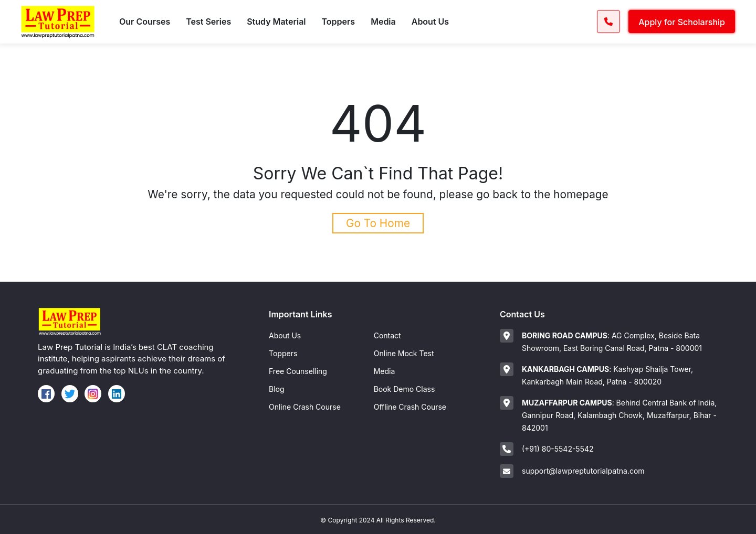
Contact (387, 335)
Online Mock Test (404, 353)
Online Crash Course (305, 407)
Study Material (276, 22)
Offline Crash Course (410, 407)
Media (383, 22)
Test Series (208, 22)
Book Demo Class (405, 389)
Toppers (339, 22)
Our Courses (145, 22)
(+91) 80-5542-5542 (558, 449)
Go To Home (378, 223)
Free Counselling (298, 371)
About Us (430, 22)
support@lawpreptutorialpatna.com (583, 471)
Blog (277, 389)
